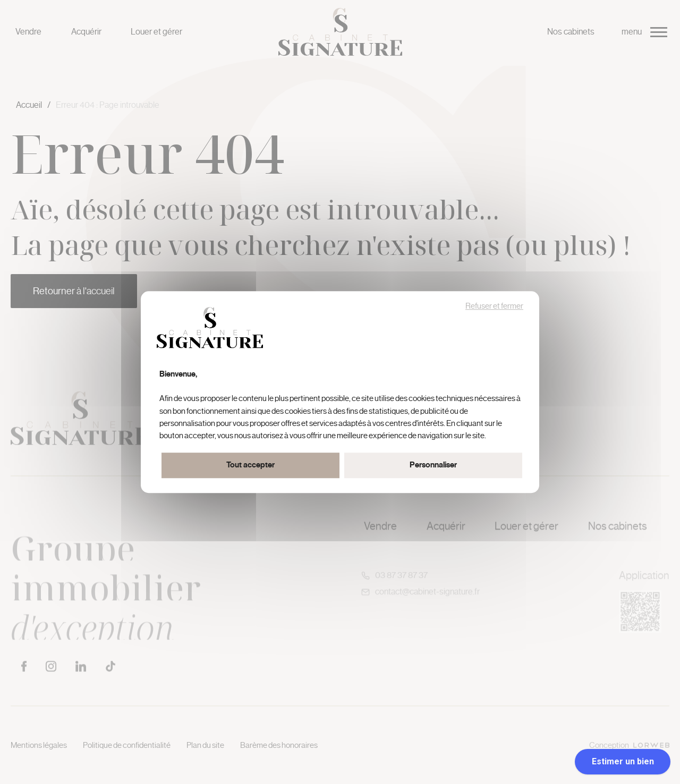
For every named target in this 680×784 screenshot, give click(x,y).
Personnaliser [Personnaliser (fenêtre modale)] (433, 465)
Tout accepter (250, 465)
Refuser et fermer (494, 306)
